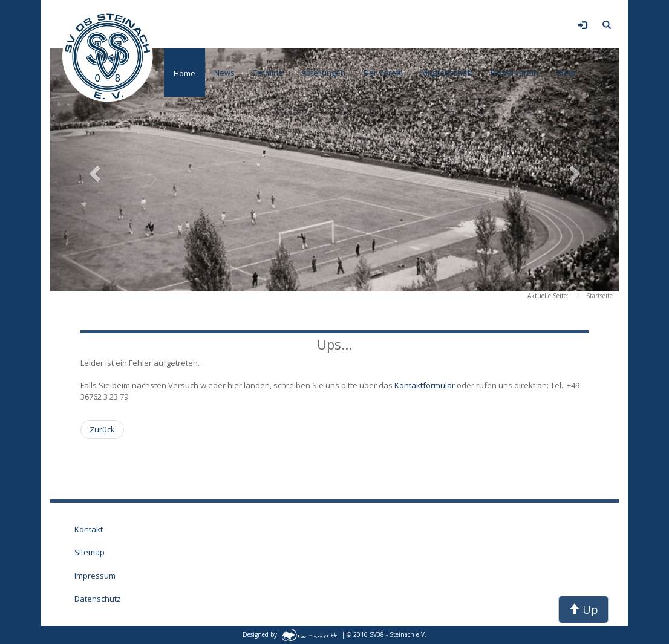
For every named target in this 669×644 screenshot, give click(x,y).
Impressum (95, 576)
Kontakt (89, 529)
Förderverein (514, 73)
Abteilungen (323, 73)
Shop (566, 73)
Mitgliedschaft (447, 73)
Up (583, 610)
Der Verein (383, 73)
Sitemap (90, 552)
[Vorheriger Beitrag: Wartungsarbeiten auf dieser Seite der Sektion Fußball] (102, 430)
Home (184, 73)
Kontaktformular (426, 385)
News (224, 73)
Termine (268, 73)
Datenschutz (98, 599)
